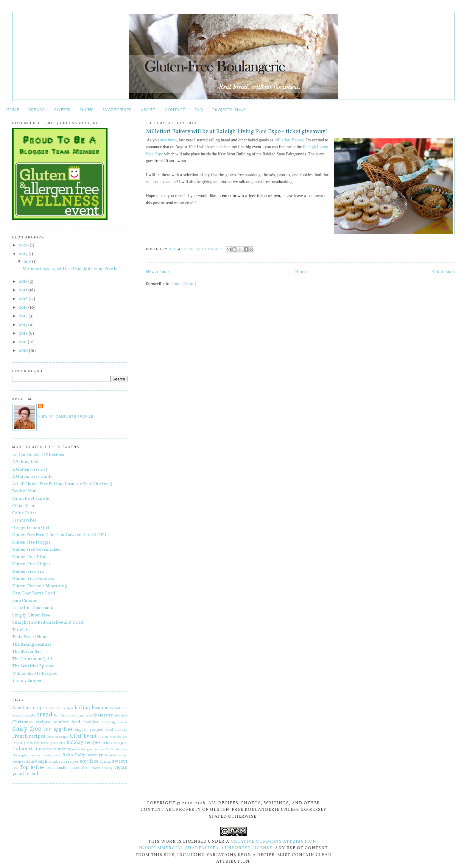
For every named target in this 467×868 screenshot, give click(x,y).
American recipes (29, 708)
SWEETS (62, 110)
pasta (47, 755)
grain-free (58, 743)
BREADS (36, 110)
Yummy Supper (27, 681)
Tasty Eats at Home (30, 637)
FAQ (199, 110)
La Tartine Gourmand (33, 608)
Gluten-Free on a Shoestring (40, 586)
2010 (24, 351)
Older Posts (443, 272)
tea (15, 768)
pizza (57, 755)
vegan (121, 768)
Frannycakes (24, 520)
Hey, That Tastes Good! (35, 593)
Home (301, 272)
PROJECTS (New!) (229, 110)
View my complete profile (66, 416)
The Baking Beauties (32, 645)
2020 (24, 245)
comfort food (67, 722)
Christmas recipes (31, 722)
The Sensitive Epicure (33, 666)
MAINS (87, 110)
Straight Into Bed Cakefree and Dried (48, 623)
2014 (24, 316)
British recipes (64, 716)
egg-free (63, 729)
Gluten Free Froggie (31, 542)
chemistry (103, 715)
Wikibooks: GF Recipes (35, 674)
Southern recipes (64, 762)
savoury (95, 755)
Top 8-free (32, 768)
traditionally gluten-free (68, 768)
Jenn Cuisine (25, 601)
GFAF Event (83, 736)
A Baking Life (25, 462)
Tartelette (21, 630)
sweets (120, 761)
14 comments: (211, 249)
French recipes (29, 736)
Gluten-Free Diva (29, 557)
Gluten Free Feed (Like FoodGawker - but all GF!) (59, 535)
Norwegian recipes (26, 755)
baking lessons (92, 708)
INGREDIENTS (117, 110)
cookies (91, 722)
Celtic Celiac (24, 513)
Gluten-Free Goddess (33, 579)
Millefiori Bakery (289, 140)
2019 (24, 254)
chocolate (121, 716)
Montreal (112, 749)
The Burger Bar (27, 652)
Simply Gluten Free (31, 615)
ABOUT (148, 110)
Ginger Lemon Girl (31, 528)
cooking (108, 722)
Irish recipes (115, 743)
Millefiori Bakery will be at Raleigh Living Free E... (71, 269)
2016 (24, 299)
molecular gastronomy (88, 749)
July (28, 262)
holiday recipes (84, 743)
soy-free (89, 761)
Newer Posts (158, 272)
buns (80, 716)
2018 (24, 282)
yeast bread (25, 774)
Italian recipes (29, 749)
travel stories (102, 768)
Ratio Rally (74, 755)
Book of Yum (24, 491)
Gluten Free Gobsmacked (36, 550)
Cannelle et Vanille (31, 499)
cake (88, 716)
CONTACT (175, 110)
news (124, 749)
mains (51, 749)
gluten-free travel (36, 743)
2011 (23, 342)
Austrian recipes (61, 708)
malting (64, 749)
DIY (48, 730)
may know (168, 140)
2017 (24, 290)
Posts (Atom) (184, 284)
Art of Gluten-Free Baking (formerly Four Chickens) (62, 484)
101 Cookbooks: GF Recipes (38, 455)
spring (105, 762)
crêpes (123, 722)
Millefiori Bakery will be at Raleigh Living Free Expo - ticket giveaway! (237, 132)
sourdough (37, 762)
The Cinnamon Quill (32, 659)
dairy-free (27, 729)
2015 (24, 308)
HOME (13, 110)
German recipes (58, 737)
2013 (24, 325)
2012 (24, 334)
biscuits (29, 716)
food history (116, 730)
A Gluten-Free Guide (32, 477)
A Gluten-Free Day (30, 470)
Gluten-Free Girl (28, 572)
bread (44, 715)
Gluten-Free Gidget (31, 564)
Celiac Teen (23, 506)
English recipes (89, 730)
